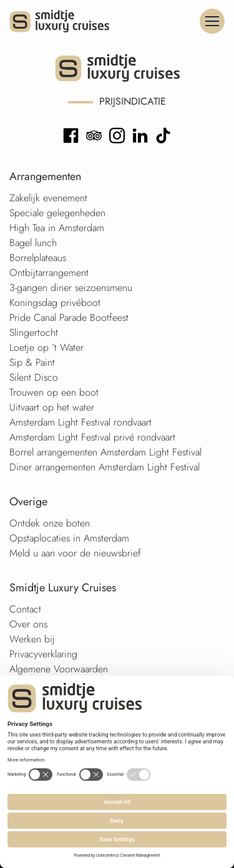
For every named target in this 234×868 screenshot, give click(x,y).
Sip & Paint (32, 362)
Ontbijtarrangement (49, 273)
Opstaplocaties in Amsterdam (69, 538)
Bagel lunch (33, 243)
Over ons (28, 624)
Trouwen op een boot (54, 392)
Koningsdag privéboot (55, 303)
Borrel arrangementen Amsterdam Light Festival (105, 452)
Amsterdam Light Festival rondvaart (80, 422)
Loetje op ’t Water (46, 347)
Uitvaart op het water (52, 407)
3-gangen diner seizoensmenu (71, 288)
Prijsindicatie (133, 101)
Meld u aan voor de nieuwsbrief (75, 553)
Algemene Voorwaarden (59, 669)
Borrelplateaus (38, 258)
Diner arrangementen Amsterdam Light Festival (105, 467)
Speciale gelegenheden (57, 213)
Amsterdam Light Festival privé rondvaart (92, 437)
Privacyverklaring (43, 654)
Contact (25, 609)
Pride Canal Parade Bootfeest (69, 317)
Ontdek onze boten (50, 523)
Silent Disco (34, 377)
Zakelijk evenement (48, 198)
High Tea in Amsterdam (57, 228)
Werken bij (32, 639)
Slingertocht (34, 332)
